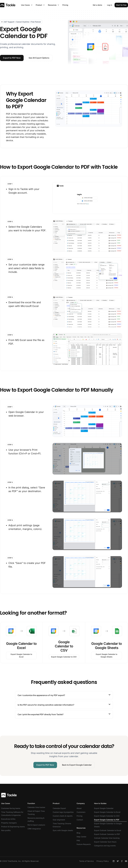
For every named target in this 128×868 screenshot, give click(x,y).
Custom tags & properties (63, 812)
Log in (110, 5)
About (79, 808)
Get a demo (97, 5)
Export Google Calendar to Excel (107, 812)
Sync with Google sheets (63, 830)
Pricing (79, 816)
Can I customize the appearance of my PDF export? (41, 695)
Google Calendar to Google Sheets (107, 646)
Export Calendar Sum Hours (105, 842)
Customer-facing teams (11, 808)
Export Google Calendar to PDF (107, 820)
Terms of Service (86, 861)
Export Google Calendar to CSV (107, 816)
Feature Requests (84, 844)
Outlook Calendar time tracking (107, 838)
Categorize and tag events (105, 846)
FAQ (78, 840)
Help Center (81, 837)
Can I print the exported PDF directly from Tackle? (41, 714)
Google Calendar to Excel (21, 646)
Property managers (9, 823)
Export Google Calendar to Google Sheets (108, 825)
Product (56, 803)
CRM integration (34, 829)
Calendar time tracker (36, 807)
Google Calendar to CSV (64, 646)
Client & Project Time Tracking (36, 813)
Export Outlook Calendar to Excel (108, 830)
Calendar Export (59, 808)
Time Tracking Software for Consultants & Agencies (12, 814)
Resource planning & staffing (36, 820)
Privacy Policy (103, 861)
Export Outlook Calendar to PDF (107, 834)
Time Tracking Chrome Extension (62, 825)
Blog (78, 833)
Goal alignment (59, 820)
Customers (81, 812)
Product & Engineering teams (13, 827)
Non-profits (6, 830)
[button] (64, 695)
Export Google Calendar (104, 808)
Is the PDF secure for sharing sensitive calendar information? (46, 705)
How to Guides (100, 803)
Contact (80, 820)
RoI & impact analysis (36, 825)
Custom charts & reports (63, 816)
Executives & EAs (8, 819)
